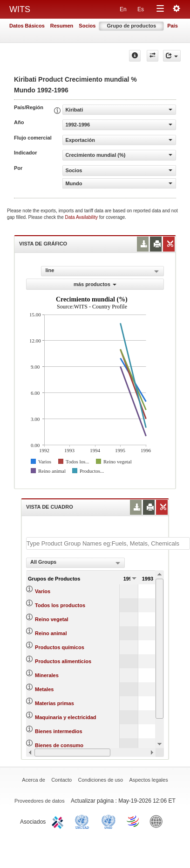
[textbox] (108, 543)
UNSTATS (109, 821)
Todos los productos (60, 605)
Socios (87, 26)
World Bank (158, 821)
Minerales (47, 675)
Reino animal (51, 633)
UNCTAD (84, 821)
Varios (43, 591)
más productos (95, 284)
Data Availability (82, 217)
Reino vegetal (52, 619)
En (123, 9)
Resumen (62, 26)
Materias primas (54, 703)
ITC (59, 821)
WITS (20, 9)
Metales (44, 689)
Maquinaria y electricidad (65, 717)
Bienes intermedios (58, 731)
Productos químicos (60, 647)
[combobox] (75, 563)
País (173, 26)
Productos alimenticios (63, 661)
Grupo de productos (131, 26)
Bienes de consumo (59, 745)
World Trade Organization (134, 821)
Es (141, 9)
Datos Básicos (27, 26)
